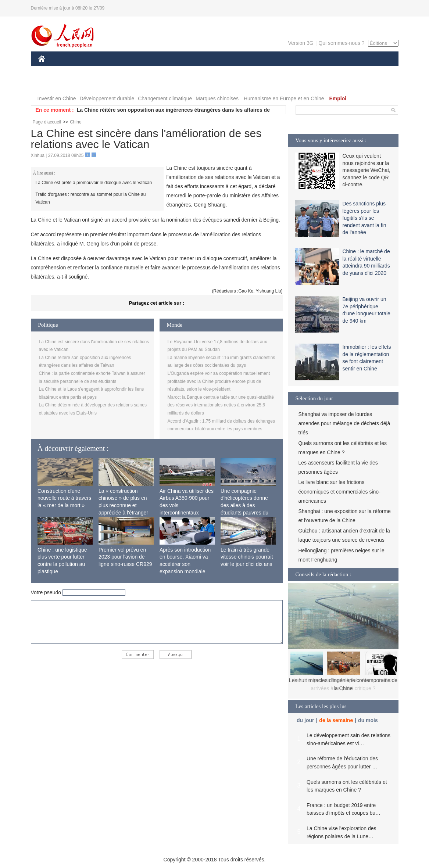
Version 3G (301, 43)
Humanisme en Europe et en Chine (284, 98)
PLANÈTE (278, 69)
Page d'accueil (47, 122)
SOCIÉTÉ (245, 69)
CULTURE (212, 69)
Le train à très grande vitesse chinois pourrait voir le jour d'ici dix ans (247, 557)
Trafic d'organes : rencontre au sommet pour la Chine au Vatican (91, 198)
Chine (76, 122)
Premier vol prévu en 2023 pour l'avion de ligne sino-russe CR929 (125, 557)
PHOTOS (372, 69)
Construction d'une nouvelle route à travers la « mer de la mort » (64, 498)
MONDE (116, 69)
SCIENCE (180, 69)
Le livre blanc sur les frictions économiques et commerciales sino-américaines (339, 491)
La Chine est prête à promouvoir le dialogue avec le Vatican (94, 183)
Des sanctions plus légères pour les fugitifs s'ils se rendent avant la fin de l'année (364, 218)
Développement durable (107, 98)
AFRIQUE (147, 69)
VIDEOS (53, 84)
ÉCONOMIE (82, 69)
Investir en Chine (57, 98)
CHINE (51, 69)
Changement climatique (165, 98)
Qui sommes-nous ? (341, 43)
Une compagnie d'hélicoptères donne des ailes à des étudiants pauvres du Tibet (244, 505)
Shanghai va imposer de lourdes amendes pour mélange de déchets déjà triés (344, 423)
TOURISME (339, 69)
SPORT (307, 69)
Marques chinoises (217, 98)
